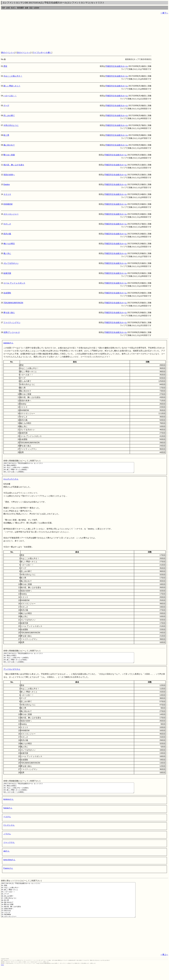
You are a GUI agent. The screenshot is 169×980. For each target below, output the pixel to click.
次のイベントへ (24, 53)
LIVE (8, 8)
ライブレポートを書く (42, 53)
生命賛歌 (7, 293)
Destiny (7, 184)
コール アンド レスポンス (14, 283)
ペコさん (7, 823)
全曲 (27, 8)
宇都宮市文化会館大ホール (117, 66)
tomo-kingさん (9, 866)
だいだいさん (9, 831)
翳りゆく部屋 (9, 155)
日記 (31, 8)
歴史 (5, 66)
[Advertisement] (71, 33)
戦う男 (6, 135)
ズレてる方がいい (11, 263)
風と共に (7, 253)
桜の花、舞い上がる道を (14, 165)
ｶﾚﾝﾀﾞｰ (13, 8)
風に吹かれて (9, 145)
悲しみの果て (9, 116)
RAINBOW (8, 204)
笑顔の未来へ (9, 175)
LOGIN (36, 8)
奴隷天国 (7, 273)
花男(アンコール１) (12, 332)
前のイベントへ (8, 53)
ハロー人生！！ (10, 96)
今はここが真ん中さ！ (13, 76)
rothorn (2, 978)
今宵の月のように (11, 125)
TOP (3, 8)
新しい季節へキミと (12, 86)
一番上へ (164, 968)
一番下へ (164, 13)
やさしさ (7, 224)
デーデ (6, 106)
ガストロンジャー (11, 214)
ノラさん (7, 840)
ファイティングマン (12, 323)
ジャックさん (9, 849)
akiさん (6, 857)
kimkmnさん (9, 806)
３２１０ (7, 194)
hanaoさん (8, 814)
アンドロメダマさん (12, 673)
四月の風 (7, 234)
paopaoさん (8, 343)
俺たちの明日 (9, 244)
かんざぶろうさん (11, 481)
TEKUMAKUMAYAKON (13, 303)
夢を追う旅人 (9, 313)
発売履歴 (20, 8)
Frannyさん (8, 875)
